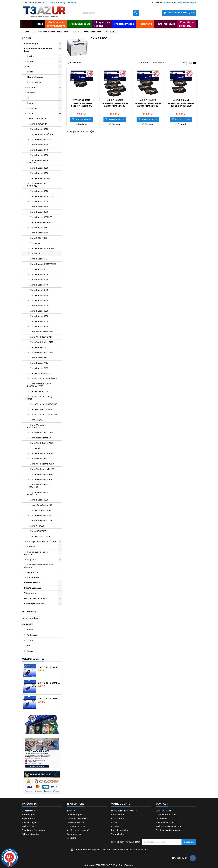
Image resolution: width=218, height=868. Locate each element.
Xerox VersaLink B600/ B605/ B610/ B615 (39, 385)
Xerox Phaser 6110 (39, 259)
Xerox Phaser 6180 (39, 295)
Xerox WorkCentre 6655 (42, 332)
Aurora (30, 651)
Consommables (30, 811)
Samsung (32, 108)
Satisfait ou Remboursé (78, 830)
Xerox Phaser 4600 (39, 233)
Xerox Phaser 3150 (39, 150)
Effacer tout (31, 618)
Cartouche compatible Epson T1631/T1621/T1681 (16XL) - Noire (49, 699)
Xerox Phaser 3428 (39, 207)
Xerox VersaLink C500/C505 (44, 404)
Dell (29, 67)
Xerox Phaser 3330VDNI (42, 196)
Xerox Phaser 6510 (39, 327)
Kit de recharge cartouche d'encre (39, 566)
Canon (31, 61)
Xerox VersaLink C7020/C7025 (36, 426)
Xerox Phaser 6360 (39, 316)
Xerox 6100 (35, 254)
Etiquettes (32, 559)
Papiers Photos (32, 583)
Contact (162, 804)
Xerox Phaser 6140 (39, 290)
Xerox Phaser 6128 (39, 280)
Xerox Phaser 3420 (39, 202)
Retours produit (119, 815)
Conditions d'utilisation (77, 819)
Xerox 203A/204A (39, 124)
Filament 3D (33, 572)
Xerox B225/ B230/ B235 (42, 510)
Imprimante (33, 578)
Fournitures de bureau (36, 598)
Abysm (30, 630)
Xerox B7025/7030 (39, 391)
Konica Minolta (34, 82)
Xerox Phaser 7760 (39, 363)
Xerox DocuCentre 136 (41, 438)
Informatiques (32, 43)
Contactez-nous (75, 834)
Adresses (116, 826)
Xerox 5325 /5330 (39, 238)
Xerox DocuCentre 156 (41, 505)
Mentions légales (75, 815)
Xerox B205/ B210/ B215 (41, 373)
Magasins (71, 838)
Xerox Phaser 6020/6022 (42, 248)
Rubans (31, 547)
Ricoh (30, 103)
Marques (28, 624)
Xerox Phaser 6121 (39, 269)
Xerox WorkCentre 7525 (42, 353)
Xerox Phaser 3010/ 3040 (42, 134)
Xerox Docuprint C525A (41, 409)
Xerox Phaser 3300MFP (41, 178)
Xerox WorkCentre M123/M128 (38, 493)
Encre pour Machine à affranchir (36, 553)
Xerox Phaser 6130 (39, 285)
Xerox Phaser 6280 (39, 306)
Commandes (118, 819)
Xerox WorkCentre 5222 (42, 474)
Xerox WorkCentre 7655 (42, 443)
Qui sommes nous (75, 822)
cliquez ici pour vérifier (136, 850)
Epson (30, 72)
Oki (29, 98)
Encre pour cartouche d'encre (42, 541)
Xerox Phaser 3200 (39, 155)
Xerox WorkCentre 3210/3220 (38, 162)
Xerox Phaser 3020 (39, 129)
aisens (30, 640)
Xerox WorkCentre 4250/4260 (38, 486)
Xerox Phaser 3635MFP (41, 217)
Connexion (168, 3)
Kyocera (31, 87)
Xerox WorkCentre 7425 (42, 342)
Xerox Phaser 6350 (39, 311)
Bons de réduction (120, 830)
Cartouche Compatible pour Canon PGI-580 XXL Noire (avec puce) (49, 667)
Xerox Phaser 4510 (39, 228)
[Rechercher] (109, 13)
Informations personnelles (124, 811)
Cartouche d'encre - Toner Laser (38, 50)
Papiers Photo (29, 819)
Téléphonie (30, 593)
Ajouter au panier (82, 119)
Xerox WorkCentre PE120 (42, 464)
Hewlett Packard (35, 77)
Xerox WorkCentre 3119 (41, 139)
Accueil (27, 38)
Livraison (71, 811)
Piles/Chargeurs (33, 588)
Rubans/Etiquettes (34, 604)
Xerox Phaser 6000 (39, 500)
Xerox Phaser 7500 (39, 347)
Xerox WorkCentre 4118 (41, 479)
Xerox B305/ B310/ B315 (41, 521)
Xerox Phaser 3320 (39, 191)
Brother (31, 56)
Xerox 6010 (35, 243)
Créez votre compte (186, 3)
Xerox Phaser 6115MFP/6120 (43, 264)
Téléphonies (28, 826)
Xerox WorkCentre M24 (42, 459)
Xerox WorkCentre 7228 (42, 433)
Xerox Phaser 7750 (39, 358)
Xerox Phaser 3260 (39, 168)
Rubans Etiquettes (31, 834)
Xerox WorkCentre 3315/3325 (38, 185)
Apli (28, 646)
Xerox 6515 (35, 448)
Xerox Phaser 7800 (39, 368)
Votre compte (120, 804)
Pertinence (170, 63)
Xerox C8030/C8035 (40, 536)
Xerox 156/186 (37, 420)
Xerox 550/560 (37, 526)
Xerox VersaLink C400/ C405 (40, 398)
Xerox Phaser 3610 (39, 212)
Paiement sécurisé (76, 826)
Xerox (30, 113)
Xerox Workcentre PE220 (42, 469)
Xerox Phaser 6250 (39, 300)
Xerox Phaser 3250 (39, 173)
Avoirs (114, 822)
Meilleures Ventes (33, 659)
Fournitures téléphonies (33, 830)
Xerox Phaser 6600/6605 (42, 453)
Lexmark (31, 93)
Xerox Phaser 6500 (39, 321)
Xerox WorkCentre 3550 (42, 515)
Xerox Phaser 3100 (39, 145)
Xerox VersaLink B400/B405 (44, 379)
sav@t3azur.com (68, 3)
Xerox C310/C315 (38, 531)
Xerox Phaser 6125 (39, 274)
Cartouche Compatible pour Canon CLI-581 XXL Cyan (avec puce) (49, 683)
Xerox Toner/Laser (38, 119)
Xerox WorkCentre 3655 (42, 222)
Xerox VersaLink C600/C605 (44, 415)
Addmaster (32, 635)
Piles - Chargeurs (30, 822)
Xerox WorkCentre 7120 (41, 337)
